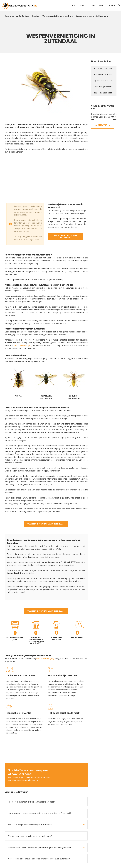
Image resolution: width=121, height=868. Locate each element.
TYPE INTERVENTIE (88, 5)
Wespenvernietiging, (23, 346)
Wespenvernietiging (45, 658)
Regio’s (102, 5)
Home (74, 5)
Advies (112, 5)
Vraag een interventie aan (103, 125)
